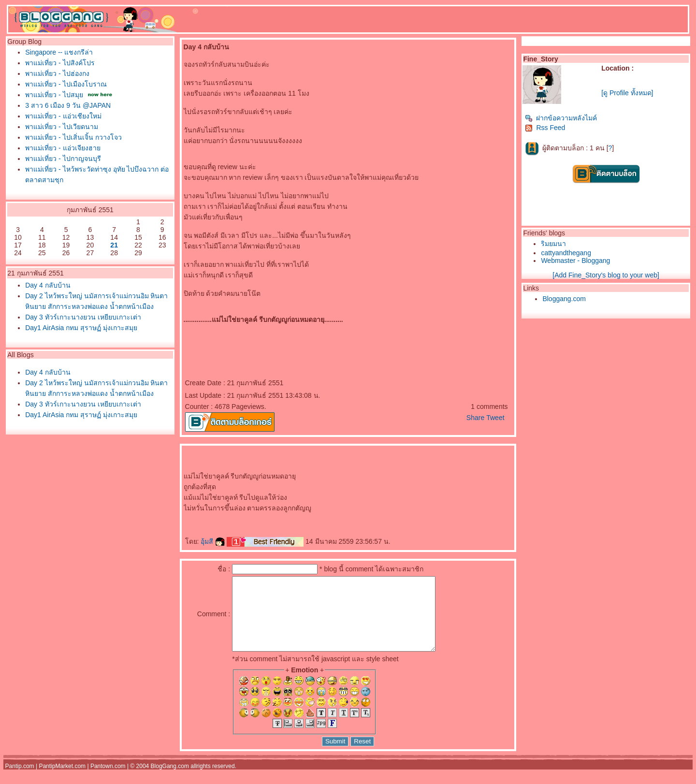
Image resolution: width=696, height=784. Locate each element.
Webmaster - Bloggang (575, 261)
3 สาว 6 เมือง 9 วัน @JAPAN (68, 105)
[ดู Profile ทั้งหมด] (627, 93)
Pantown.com (108, 781)
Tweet (495, 418)
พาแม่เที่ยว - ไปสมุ (54, 95)
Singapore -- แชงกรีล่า (59, 52)
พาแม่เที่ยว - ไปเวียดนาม (61, 127)
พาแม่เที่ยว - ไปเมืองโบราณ (66, 84)
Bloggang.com (564, 299)
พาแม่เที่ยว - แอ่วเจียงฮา (63, 148)
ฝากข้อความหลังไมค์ (561, 118)
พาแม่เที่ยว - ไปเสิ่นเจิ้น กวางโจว (73, 137)
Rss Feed (545, 128)
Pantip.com (20, 781)
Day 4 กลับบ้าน (48, 285)
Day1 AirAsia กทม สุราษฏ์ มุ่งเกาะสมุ (81, 328)
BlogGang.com (170, 781)
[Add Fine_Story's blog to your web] (606, 275)
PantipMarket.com (62, 781)
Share (475, 418)
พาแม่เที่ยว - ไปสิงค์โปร (60, 63)
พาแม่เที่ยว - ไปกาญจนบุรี (63, 159)
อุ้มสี (213, 541)
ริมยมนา (553, 244)
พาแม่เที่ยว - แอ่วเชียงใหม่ (63, 116)
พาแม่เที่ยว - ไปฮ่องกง (57, 73)
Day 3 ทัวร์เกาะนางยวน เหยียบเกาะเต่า (83, 317)
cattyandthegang (566, 253)
